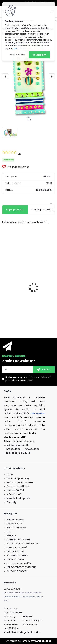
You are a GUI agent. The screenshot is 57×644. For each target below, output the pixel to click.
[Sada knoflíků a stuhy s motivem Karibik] (28, 76)
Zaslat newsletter (19, 361)
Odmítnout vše (17, 55)
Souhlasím (39, 55)
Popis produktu (15, 210)
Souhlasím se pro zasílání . (28, 379)
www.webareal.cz (41, 641)
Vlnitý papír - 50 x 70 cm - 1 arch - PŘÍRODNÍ (25, 283)
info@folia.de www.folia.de (23, 449)
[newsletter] (44, 370)
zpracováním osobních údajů (36, 377)
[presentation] (5, 76)
